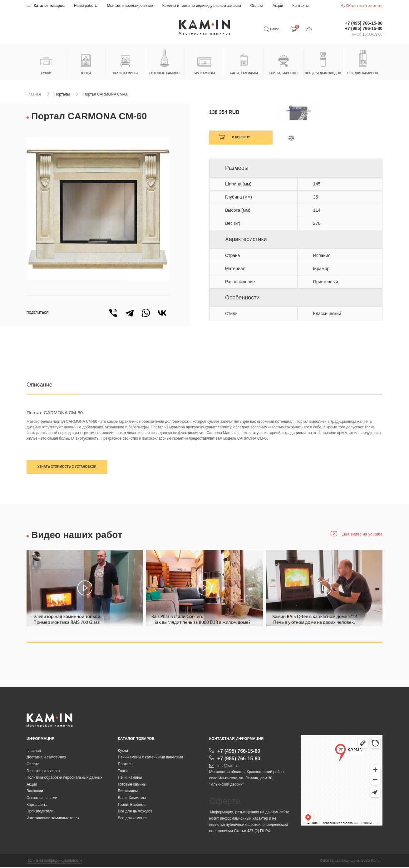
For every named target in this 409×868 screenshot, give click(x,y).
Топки (123, 771)
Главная (34, 94)
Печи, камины (130, 778)
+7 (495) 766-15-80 (364, 23)
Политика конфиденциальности (54, 861)
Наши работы (86, 6)
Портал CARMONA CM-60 (106, 94)
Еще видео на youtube (356, 534)
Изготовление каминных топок (53, 818)
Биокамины (128, 792)
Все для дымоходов (135, 812)
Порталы (62, 94)
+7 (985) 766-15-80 (364, 28)
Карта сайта (37, 805)
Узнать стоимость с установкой (67, 467)
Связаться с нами (42, 798)
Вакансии (35, 792)
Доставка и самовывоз (46, 758)
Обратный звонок (364, 5)
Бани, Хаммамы (132, 798)
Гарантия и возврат (43, 771)
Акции (278, 6)
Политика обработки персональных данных (64, 778)
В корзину (241, 137)
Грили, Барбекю (132, 805)
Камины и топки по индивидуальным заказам (202, 6)
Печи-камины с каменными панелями (151, 758)
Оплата (257, 6)
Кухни (123, 751)
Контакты (301, 6)
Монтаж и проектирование (130, 6)
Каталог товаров (46, 6)
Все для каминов (133, 818)
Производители (40, 812)
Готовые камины (132, 785)
